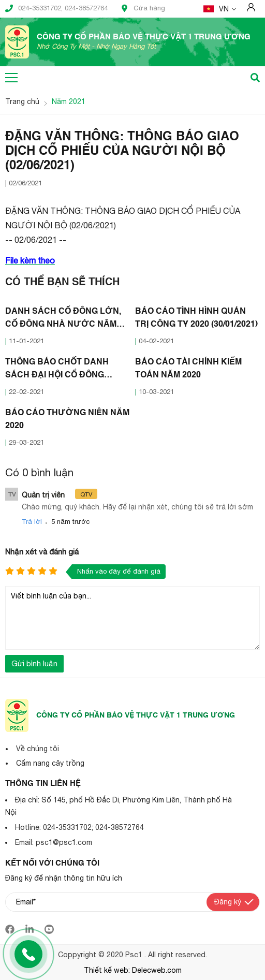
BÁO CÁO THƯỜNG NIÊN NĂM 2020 (67, 420)
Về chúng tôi (38, 749)
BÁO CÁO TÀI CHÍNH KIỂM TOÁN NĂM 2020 (188, 369)
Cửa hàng (143, 8)
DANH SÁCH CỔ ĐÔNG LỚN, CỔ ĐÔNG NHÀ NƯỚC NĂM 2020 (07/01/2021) (63, 319)
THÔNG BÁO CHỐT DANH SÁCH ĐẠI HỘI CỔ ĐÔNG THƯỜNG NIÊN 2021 (57, 370)
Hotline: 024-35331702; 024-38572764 (79, 827)
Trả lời (32, 522)
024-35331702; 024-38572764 (56, 8)
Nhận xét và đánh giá (42, 552)
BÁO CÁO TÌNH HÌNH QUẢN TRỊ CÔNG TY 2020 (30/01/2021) (196, 318)
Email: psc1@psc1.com (54, 842)
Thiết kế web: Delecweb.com (133, 970)
